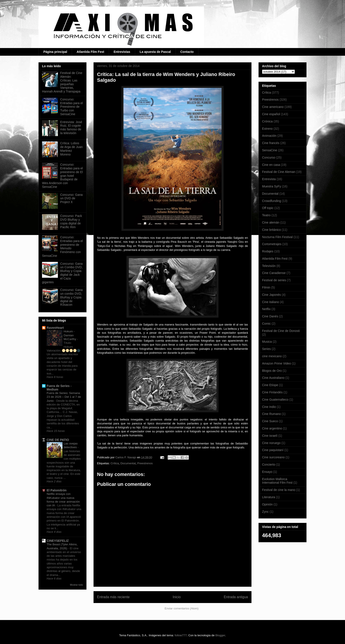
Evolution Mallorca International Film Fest (277, 481)
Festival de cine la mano (279, 490)
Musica (267, 342)
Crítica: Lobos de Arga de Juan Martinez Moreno (72, 149)
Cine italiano (271, 302)
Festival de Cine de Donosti (281, 331)
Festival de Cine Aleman (279, 172)
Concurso (269, 157)
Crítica (115, 463)
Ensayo (267, 472)
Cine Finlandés (272, 392)
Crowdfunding (272, 201)
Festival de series (274, 280)
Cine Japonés (272, 295)
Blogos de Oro (272, 371)
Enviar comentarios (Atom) (182, 608)
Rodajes (268, 251)
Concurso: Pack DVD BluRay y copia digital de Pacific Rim (71, 221)
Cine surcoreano (273, 457)
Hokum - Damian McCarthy (70, 335)
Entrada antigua (236, 597)
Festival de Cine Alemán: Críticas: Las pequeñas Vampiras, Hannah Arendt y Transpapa (62, 82)
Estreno (267, 129)
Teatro (266, 215)
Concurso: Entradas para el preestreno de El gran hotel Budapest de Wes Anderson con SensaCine (62, 176)
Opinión (267, 504)
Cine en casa (271, 165)
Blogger (220, 635)
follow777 (181, 635)
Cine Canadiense (274, 273)
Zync (265, 512)
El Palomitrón (57, 490)
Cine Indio (269, 407)
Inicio (177, 597)
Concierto (269, 464)
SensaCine (270, 150)
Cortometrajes (272, 244)
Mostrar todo (76, 585)
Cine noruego (271, 443)
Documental (128, 463)
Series (266, 349)
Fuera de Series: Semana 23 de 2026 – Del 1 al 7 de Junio (64, 397)
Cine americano (273, 107)
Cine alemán (271, 222)
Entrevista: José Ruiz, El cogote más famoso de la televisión (71, 128)
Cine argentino (272, 428)
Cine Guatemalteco (275, 400)
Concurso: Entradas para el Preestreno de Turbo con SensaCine (72, 107)
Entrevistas (122, 52)
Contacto (187, 52)
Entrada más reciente (113, 597)
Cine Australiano (273, 378)
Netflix (266, 309)
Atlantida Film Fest (90, 52)
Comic (266, 324)
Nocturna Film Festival (277, 237)
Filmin (266, 287)
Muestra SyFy (272, 186)
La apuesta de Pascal (155, 52)
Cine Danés (270, 316)
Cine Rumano (272, 414)
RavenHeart (55, 328)
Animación (269, 136)
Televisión (269, 266)
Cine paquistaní (273, 450)
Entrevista (269, 179)
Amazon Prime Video (276, 363)
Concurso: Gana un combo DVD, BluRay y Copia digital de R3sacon (72, 297)
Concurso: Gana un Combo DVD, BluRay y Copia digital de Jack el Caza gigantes (62, 273)
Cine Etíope (270, 385)
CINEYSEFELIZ (58, 541)
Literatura (269, 497)
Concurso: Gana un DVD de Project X (72, 198)
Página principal (55, 52)
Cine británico (272, 230)
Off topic (268, 208)
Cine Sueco (270, 421)
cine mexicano (272, 356)
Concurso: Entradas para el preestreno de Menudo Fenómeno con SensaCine (62, 246)
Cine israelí (270, 436)
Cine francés (271, 143)
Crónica (267, 121)
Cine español (271, 114)
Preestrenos (145, 463)
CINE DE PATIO (58, 440)
